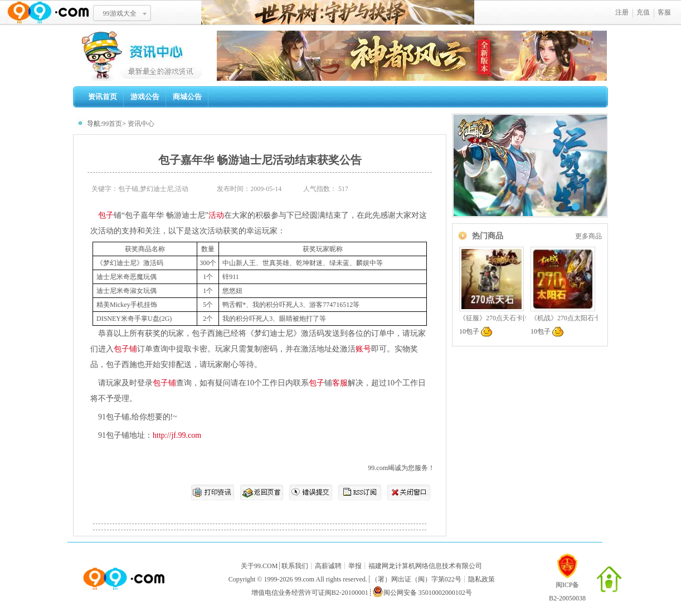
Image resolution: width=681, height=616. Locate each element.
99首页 (112, 124)
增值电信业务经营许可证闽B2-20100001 (310, 593)
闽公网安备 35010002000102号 (422, 591)
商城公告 (187, 97)
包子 (106, 215)
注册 (622, 12)
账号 (363, 349)
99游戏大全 (120, 13)
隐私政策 (481, 579)
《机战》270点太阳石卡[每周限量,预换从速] (595, 318)
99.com (304, 579)
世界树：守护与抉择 (338, 13)
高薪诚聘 (328, 566)
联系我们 (295, 566)
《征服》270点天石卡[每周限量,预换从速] (521, 318)
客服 (664, 12)
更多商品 (588, 236)
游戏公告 (145, 97)
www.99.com (48, 13)
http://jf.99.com (177, 435)
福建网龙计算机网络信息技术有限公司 (425, 566)
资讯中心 (141, 124)
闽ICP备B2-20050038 (567, 587)
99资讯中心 (145, 56)
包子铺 (125, 349)
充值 (643, 12)
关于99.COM (259, 566)
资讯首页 (103, 97)
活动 (216, 215)
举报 (355, 566)
